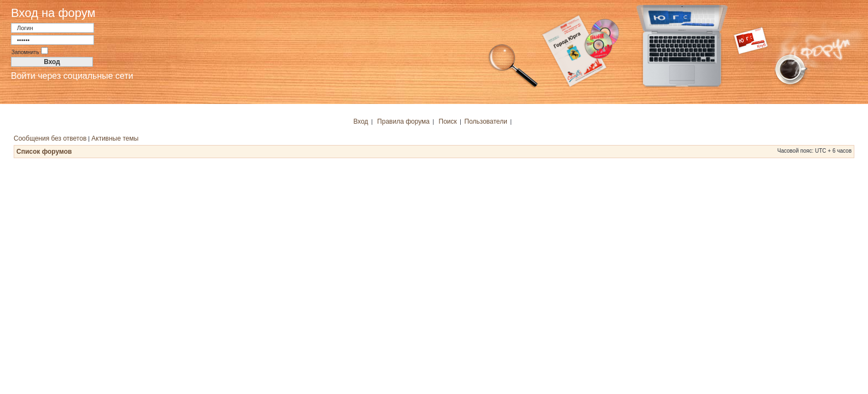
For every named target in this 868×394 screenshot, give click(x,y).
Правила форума (403, 121)
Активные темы (115, 138)
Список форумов (44, 152)
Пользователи (486, 121)
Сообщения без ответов (50, 138)
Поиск (448, 121)
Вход (360, 121)
